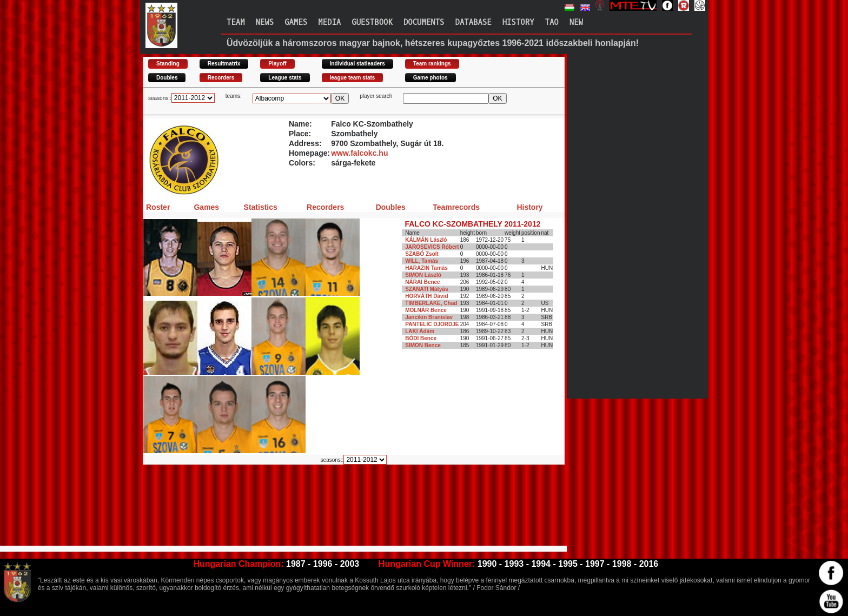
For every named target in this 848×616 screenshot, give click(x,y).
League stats (285, 78)
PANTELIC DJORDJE (432, 324)
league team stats (353, 78)
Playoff (277, 64)
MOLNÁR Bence (426, 310)
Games (296, 22)
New (576, 22)
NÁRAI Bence (422, 282)
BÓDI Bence (421, 338)
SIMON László (423, 275)
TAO (552, 22)
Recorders (221, 78)
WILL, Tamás (422, 261)
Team (236, 22)
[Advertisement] (340, 501)
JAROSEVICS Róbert (432, 247)
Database (473, 22)
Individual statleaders (357, 64)
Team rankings (432, 64)
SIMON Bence (423, 345)
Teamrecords (456, 207)
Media (329, 22)
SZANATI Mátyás (426, 289)
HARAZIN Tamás (426, 268)
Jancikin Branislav (429, 317)
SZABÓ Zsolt (422, 254)
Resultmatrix (224, 64)
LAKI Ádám (420, 331)
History (518, 22)
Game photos (430, 78)
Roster (158, 207)
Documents (424, 22)
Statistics (261, 207)
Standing (168, 64)
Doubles (167, 78)
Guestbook (372, 22)
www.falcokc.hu (359, 153)
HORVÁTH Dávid (426, 296)
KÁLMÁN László (426, 240)
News (265, 22)
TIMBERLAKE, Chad (431, 303)
